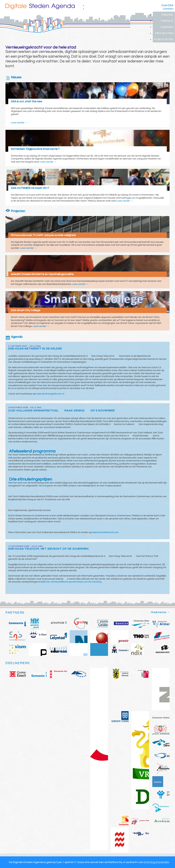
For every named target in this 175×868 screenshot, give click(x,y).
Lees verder (19, 123)
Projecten (164, 33)
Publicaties (164, 39)
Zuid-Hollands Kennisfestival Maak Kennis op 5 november (62, 411)
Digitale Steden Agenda (40, 6)
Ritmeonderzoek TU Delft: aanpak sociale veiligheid (43, 235)
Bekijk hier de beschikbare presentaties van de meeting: (70, 582)
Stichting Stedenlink (156, 862)
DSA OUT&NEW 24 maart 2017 (30, 188)
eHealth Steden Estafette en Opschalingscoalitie (42, 274)
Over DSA (167, 5)
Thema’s (167, 21)
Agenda (167, 27)
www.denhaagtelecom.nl (50, 394)
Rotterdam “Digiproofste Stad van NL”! (35, 149)
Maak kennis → (160, 612)
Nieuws (168, 15)
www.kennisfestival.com (105, 532)
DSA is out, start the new (26, 101)
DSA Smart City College (26, 310)
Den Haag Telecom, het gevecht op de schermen (48, 549)
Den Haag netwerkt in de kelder (35, 349)
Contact (168, 9)
